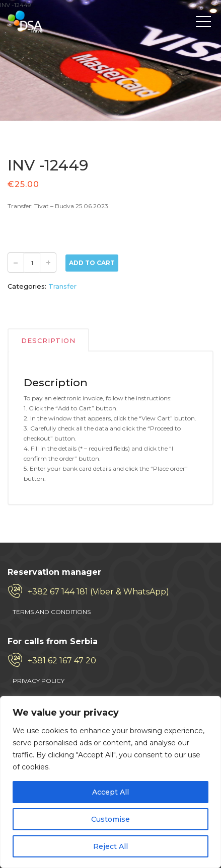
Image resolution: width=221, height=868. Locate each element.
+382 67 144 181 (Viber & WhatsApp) (98, 592)
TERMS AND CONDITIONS (52, 612)
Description (48, 340)
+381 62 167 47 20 (62, 661)
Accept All (111, 792)
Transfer (62, 286)
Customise (111, 819)
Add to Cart (92, 263)
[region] (111, 782)
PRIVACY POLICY (39, 681)
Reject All (111, 846)
